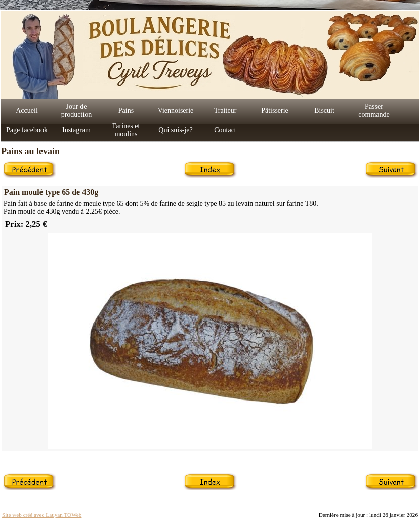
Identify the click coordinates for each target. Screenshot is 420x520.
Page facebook (27, 130)
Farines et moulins (126, 130)
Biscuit (324, 111)
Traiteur (225, 111)
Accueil (27, 111)
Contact (225, 130)
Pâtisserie (275, 111)
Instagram (76, 130)
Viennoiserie (176, 111)
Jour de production (77, 111)
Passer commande (374, 111)
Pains (126, 111)
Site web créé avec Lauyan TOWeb (42, 515)
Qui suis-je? (175, 130)
